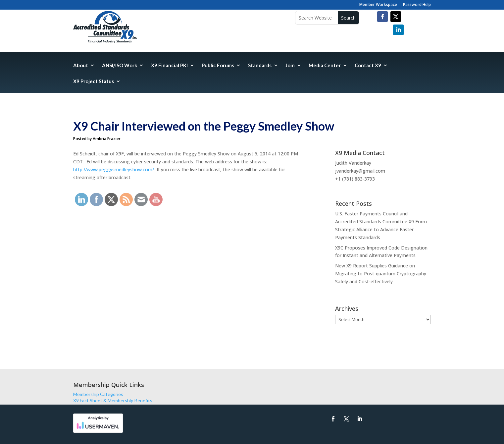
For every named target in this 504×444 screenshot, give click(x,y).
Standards (260, 66)
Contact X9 (368, 66)
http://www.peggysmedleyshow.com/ (114, 169)
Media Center (325, 66)
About (81, 66)
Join (290, 66)
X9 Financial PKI (169, 66)
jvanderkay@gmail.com (360, 171)
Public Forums (218, 66)
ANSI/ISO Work (120, 66)
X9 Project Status (94, 82)
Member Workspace (378, 5)
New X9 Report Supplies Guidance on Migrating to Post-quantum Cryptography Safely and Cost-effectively (381, 274)
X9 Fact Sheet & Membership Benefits (113, 400)
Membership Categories (98, 394)
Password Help (417, 5)
